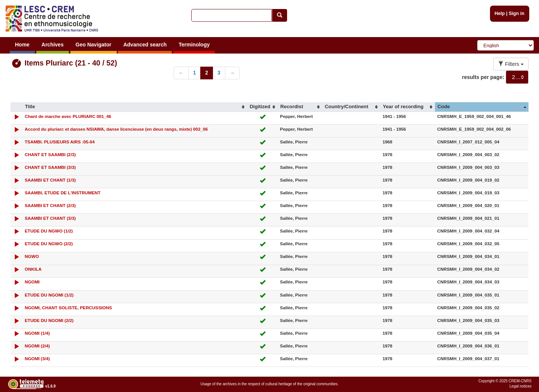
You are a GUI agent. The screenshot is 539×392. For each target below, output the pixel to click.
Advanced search (145, 45)
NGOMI (32, 282)
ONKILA (33, 269)
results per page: (483, 77)
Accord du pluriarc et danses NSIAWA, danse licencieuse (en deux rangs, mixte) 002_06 (116, 129)
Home (22, 45)
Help (500, 13)
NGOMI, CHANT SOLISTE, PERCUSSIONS (68, 308)
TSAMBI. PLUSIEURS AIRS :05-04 (60, 142)
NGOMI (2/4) (37, 346)
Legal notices (520, 386)
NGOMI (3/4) (37, 358)
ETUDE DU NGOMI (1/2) (49, 295)
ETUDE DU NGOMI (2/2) (49, 320)
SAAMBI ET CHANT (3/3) (50, 218)
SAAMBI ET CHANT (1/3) (50, 180)
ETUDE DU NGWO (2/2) (49, 244)
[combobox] (517, 77)
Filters (511, 64)
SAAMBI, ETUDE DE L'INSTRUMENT (63, 193)
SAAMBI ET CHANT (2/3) (50, 205)
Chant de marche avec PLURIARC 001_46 (68, 116)
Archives (53, 45)
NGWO (32, 256)
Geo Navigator (94, 45)
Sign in (517, 13)
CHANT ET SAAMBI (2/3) (50, 154)
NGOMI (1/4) (37, 333)
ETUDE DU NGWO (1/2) (49, 231)
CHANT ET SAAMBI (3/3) (50, 167)
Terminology (194, 45)
